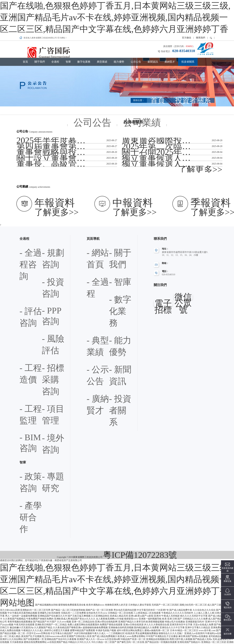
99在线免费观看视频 (23, 640)
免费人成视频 (60, 637)
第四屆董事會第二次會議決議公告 (33, 114)
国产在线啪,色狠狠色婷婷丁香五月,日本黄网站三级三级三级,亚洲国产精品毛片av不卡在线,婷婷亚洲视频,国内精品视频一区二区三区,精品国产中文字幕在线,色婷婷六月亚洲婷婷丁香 (91, 1)
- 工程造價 (25, 238)
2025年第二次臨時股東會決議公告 (139, 114)
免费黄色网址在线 (147, 637)
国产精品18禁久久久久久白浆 (62, 634)
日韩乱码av (194, 640)
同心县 (191, 634)
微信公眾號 (184, 260)
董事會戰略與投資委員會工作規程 (33, 120)
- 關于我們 (114, 212)
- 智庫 (112, 221)
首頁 (25, 30)
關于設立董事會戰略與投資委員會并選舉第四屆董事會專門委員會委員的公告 (54, 126)
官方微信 (187, 6)
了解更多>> (216, 137)
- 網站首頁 (92, 212)
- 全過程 (91, 221)
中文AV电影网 (138, 640)
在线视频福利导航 (43, 637)
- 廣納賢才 (114, 247)
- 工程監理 (25, 247)
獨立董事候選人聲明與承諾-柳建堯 (139, 132)
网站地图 (186, 313)
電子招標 (163, 260)
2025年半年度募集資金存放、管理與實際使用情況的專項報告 (47, 108)
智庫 (68, 30)
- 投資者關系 (93, 256)
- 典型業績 (114, 230)
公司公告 (110, 78)
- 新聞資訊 (92, 247)
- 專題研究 (47, 274)
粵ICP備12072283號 (140, 304)
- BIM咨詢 (25, 256)
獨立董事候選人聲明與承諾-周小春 (139, 126)
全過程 (55, 30)
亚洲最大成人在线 (220, 637)
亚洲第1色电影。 (155, 640)
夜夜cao (88, 640)
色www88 (132, 637)
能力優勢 (119, 30)
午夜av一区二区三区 (162, 634)
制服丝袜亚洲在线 (77, 637)
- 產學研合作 (26, 283)
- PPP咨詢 (24, 230)
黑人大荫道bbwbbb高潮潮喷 (81, 642)
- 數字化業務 (93, 230)
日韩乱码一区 (94, 637)
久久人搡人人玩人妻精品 (46, 640)
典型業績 (102, 30)
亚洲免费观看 (181, 637)
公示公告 (136, 30)
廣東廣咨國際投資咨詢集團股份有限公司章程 (144, 108)
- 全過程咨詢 (26, 212)
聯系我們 (201, 6)
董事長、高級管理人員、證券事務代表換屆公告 (40, 132)
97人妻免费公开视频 (199, 637)
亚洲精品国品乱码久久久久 (91, 634)
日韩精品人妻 (99, 640)
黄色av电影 (216, 634)
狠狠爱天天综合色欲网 (176, 640)
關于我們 (40, 30)
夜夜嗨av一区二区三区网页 (45, 642)
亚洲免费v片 (25, 634)
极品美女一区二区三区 (71, 640)
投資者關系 (188, 30)
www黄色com (39, 634)
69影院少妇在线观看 (211, 640)
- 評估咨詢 (47, 221)
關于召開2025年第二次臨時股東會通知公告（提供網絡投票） (152, 120)
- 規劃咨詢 (47, 212)
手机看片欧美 (180, 634)
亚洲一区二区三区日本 (118, 640)
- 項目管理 (47, 247)
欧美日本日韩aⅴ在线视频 (114, 637)
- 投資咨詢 (25, 221)
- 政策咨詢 (25, 274)
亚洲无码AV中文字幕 (140, 634)
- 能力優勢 (92, 238)
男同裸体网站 (26, 637)
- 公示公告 (114, 238)
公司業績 (125, 78)
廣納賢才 (170, 30)
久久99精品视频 (165, 637)
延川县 (27, 642)
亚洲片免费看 (202, 634)
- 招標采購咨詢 (49, 238)
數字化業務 (84, 30)
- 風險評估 (47, 230)
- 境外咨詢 (47, 256)
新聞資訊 (153, 30)
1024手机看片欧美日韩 (117, 634)
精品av (63, 642)
